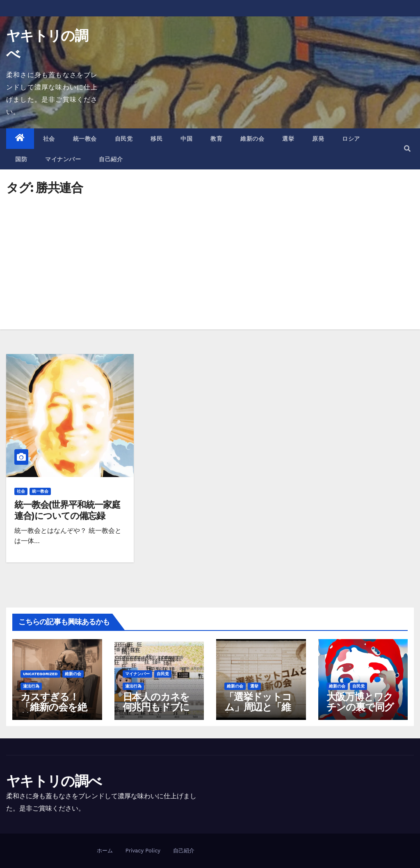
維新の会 (252, 139)
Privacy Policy (143, 851)
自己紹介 (111, 159)
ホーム (105, 851)
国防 (21, 159)
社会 (49, 139)
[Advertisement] (210, 256)
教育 (216, 139)
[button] (407, 149)
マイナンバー (63, 159)
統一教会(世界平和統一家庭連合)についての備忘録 (67, 510)
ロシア (351, 139)
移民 (156, 139)
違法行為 (31, 686)
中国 (186, 139)
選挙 (288, 139)
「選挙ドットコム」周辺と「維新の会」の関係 (258, 707)
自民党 (124, 139)
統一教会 (85, 139)
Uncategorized (40, 674)
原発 (318, 139)
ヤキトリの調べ (54, 781)
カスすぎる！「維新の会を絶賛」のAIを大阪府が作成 (54, 712)
